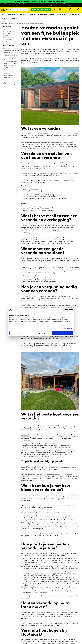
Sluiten (75, 1)
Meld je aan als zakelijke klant (41, 10)
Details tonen (66, 329)
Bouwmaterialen (74, 15)
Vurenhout (11, 15)
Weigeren (20, 333)
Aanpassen (41, 333)
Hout (4, 15)
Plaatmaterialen (8, 37)
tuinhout (28, 428)
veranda (27, 134)
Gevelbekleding (61, 15)
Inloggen (70, 11)
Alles (5, 30)
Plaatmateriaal (22, 15)
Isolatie (5, 19)
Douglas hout (7, 34)
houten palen (26, 527)
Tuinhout (32, 15)
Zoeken (28, 10)
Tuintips (5, 41)
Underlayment (42, 15)
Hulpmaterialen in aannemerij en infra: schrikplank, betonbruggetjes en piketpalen (10, 74)
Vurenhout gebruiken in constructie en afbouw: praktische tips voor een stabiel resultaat (11, 64)
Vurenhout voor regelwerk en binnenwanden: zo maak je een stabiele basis (12, 57)
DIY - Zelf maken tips (9, 32)
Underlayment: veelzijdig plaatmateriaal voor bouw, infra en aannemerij (12, 82)
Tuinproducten (7, 39)
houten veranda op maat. (51, 625)
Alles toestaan (62, 333)
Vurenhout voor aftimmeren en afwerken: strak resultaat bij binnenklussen (12, 51)
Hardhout (6, 36)
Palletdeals (13, 19)
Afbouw (52, 15)
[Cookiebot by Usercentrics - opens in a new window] (66, 310)
